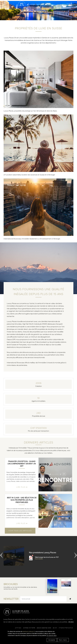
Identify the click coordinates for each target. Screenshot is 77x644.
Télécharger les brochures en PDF (51, 558)
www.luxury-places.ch (29, 632)
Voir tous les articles (20, 531)
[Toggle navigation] (68, 5)
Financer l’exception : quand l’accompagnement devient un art (22, 464)
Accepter (52, 640)
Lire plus (71, 622)
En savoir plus (52, 635)
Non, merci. (63, 640)
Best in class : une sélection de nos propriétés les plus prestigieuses (22, 500)
